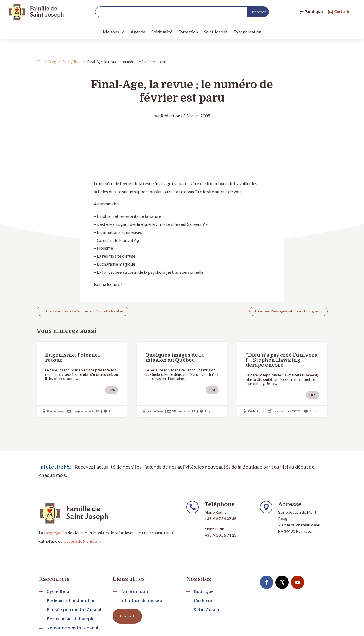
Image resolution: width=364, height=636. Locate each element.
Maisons (111, 32)
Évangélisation (247, 32)
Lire (112, 390)
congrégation (55, 533)
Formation (188, 32)
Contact (127, 616)
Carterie (342, 12)
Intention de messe (141, 601)
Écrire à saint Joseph (70, 619)
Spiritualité (162, 32)
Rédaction (171, 116)
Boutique (314, 12)
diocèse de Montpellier (83, 541)
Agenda (138, 32)
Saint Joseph (216, 32)
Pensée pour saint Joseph (75, 610)
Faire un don (134, 591)
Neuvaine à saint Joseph (73, 628)
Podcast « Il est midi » (70, 601)
